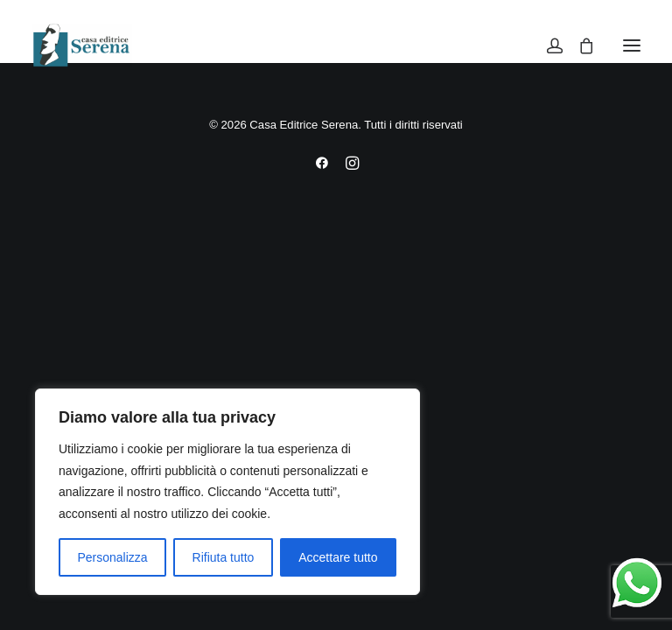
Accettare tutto (338, 557)
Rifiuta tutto (224, 557)
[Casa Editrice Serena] (82, 45)
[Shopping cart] (578, 45)
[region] (227, 492)
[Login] (547, 45)
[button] (632, 45)
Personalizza (112, 557)
